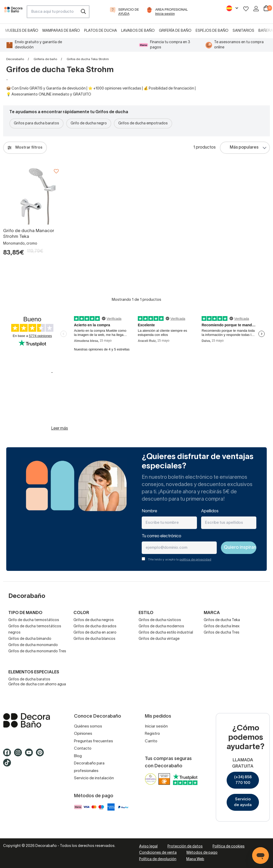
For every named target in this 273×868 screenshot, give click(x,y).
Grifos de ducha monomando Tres (37, 651)
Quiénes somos (88, 726)
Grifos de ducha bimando (30, 639)
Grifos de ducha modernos (161, 626)
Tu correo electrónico (162, 536)
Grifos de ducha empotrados (143, 123)
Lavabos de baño (138, 31)
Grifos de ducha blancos (94, 639)
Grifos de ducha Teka (222, 620)
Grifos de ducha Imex (222, 626)
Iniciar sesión (156, 726)
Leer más (60, 429)
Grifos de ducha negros (94, 620)
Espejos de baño (212, 31)
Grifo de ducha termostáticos (34, 620)
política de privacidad (195, 560)
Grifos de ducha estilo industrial (166, 633)
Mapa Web (195, 859)
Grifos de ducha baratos (29, 679)
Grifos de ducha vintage (159, 639)
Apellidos (210, 511)
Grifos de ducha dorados (95, 626)
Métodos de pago (202, 853)
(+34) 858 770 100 (243, 780)
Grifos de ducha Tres (222, 633)
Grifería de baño (175, 31)
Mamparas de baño (61, 31)
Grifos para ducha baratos (36, 123)
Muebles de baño (22, 31)
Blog (78, 756)
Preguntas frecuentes (94, 741)
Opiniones (83, 734)
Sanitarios (243, 31)
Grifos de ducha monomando (33, 645)
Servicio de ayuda (243, 802)
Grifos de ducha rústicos (160, 620)
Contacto (83, 749)
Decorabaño (15, 59)
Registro (152, 734)
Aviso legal (148, 847)
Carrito (151, 741)
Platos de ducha (101, 31)
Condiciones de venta (158, 853)
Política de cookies (229, 847)
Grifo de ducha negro (89, 123)
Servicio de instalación (94, 778)
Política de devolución (158, 859)
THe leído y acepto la (180, 560)
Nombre (149, 511)
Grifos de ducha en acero (95, 633)
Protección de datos (185, 847)
